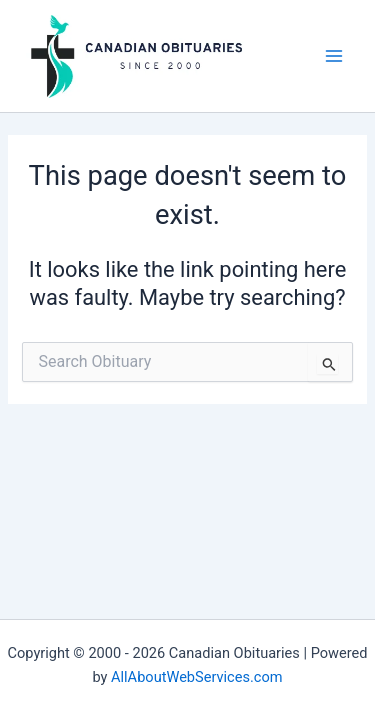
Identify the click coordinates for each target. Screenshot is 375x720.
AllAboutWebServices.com (197, 677)
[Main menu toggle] (334, 56)
